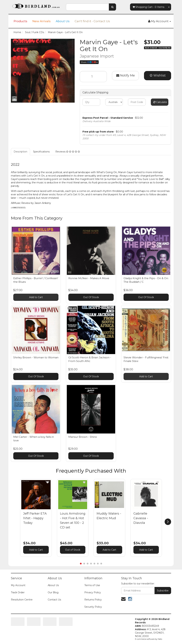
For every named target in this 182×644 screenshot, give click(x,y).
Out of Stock (73, 550)
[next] (168, 522)
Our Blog (53, 592)
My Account (18, 585)
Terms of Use (92, 585)
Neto (160, 639)
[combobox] (87, 7)
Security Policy (93, 607)
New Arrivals (41, 21)
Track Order (18, 592)
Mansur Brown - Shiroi (83, 437)
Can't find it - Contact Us (92, 21)
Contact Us (54, 600)
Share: (89, 62)
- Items (148, 7)
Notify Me (126, 75)
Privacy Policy (93, 592)
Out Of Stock (91, 297)
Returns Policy (93, 600)
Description (20, 152)
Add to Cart (36, 297)
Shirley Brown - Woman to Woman (36, 357)
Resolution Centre (22, 600)
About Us (63, 21)
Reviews (68, 152)
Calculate (160, 102)
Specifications (41, 152)
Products (20, 21)
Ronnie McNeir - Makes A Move (89, 278)
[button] (48, 482)
